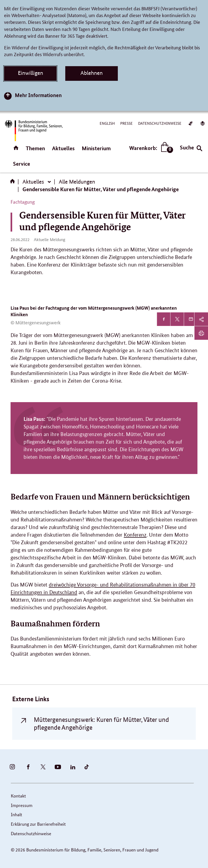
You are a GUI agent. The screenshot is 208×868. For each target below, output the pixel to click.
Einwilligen (30, 73)
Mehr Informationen (38, 95)
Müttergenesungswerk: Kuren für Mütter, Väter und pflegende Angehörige (101, 723)
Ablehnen (92, 73)
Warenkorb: (150, 148)
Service (22, 164)
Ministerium (96, 148)
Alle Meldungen (77, 182)
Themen (35, 148)
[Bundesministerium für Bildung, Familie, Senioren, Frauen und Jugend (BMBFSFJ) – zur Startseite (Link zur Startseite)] (33, 131)
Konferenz (135, 535)
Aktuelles (63, 148)
